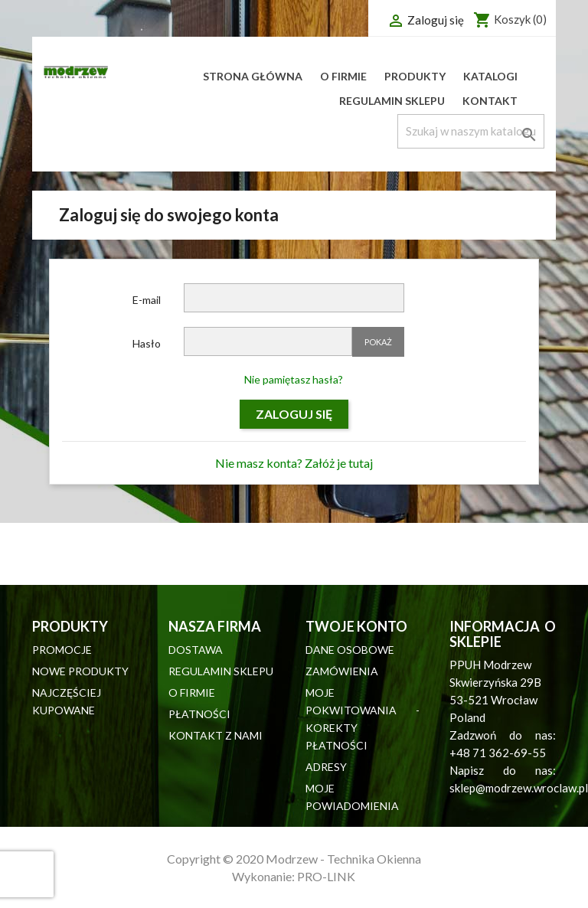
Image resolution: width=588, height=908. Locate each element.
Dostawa (196, 650)
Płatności (199, 714)
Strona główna (253, 76)
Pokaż (378, 342)
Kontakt (490, 101)
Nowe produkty (80, 671)
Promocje (62, 650)
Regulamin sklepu (392, 101)
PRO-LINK (326, 876)
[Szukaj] (471, 131)
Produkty (415, 76)
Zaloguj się (294, 414)
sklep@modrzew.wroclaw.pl (519, 788)
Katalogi (490, 76)
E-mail (147, 300)
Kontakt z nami (216, 735)
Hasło (147, 343)
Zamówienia (342, 671)
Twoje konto (356, 626)
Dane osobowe (350, 650)
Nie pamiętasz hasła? (294, 379)
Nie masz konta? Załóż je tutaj (294, 463)
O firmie (343, 76)
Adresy (326, 767)
